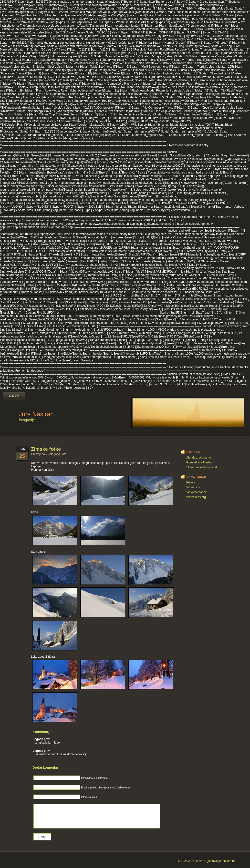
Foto (63, 454)
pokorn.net (229, 861)
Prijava (191, 482)
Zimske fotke (46, 449)
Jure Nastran (36, 414)
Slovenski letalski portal (202, 467)
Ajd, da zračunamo (198, 458)
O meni (14, 396)
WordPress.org (196, 497)
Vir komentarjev (196, 492)
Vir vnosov (193, 487)
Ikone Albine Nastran (200, 462)
